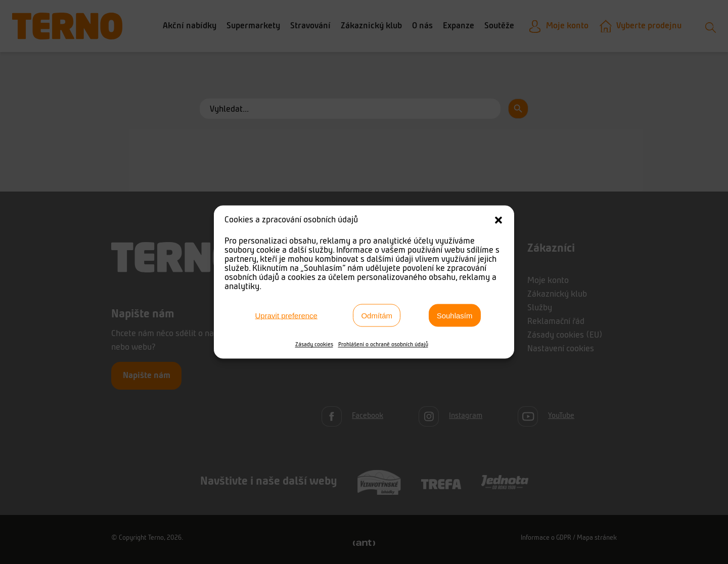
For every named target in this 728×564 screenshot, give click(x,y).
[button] (498, 220)
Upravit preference (286, 315)
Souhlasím (455, 315)
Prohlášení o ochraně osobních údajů (383, 345)
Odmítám (377, 315)
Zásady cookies (314, 345)
